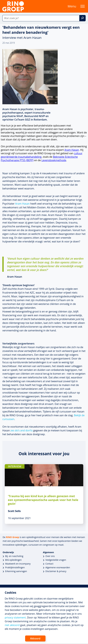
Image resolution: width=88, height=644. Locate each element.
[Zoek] (82, 18)
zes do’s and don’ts (21, 430)
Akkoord (35, 638)
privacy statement (15, 618)
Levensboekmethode (54, 160)
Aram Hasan (72, 150)
